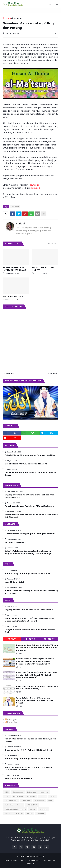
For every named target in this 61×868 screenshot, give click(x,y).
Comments (49, 639)
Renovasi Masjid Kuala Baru (18, 778)
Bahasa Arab (18, 792)
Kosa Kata (44, 792)
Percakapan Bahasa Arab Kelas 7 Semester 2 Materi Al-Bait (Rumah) (31, 516)
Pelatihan (8, 813)
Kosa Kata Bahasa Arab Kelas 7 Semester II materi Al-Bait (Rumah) (37, 688)
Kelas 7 (53, 796)
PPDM (7, 792)
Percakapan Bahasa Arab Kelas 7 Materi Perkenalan (30, 506)
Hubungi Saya (50, 860)
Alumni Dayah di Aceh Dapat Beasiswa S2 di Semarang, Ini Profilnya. (32, 592)
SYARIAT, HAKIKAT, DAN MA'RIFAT (43, 269)
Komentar (11, 722)
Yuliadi (21, 224)
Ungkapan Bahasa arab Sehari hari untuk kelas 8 (29, 610)
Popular (12, 639)
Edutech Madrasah (36, 856)
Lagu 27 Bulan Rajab (15, 582)
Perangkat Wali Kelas (15, 542)
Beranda (7, 18)
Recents (30, 639)
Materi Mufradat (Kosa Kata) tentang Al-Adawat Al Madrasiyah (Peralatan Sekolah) (30, 620)
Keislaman (17, 18)
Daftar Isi (30, 864)
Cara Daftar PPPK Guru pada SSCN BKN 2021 (26, 464)
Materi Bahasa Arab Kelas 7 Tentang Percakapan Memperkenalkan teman (29, 769)
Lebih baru (9, 374)
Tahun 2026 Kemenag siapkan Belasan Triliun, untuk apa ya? (30, 740)
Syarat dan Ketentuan (30, 860)
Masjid (33, 809)
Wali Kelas (9, 805)
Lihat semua (53, 244)
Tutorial (43, 796)
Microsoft (43, 809)
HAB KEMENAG (32, 805)
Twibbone (41, 813)
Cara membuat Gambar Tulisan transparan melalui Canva (30, 474)
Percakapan (18, 796)
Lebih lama (52, 374)
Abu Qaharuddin (11, 801)
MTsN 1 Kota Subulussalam (15, 809)
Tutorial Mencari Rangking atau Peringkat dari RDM (30, 455)
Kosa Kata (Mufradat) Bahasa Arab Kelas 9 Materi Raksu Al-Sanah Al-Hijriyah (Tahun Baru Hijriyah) (36, 675)
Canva (20, 805)
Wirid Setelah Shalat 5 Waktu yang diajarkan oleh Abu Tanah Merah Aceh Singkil (35, 700)
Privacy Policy (11, 860)
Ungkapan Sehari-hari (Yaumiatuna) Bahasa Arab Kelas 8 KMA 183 (30, 496)
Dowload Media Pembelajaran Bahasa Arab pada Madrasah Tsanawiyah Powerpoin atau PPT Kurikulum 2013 (35, 661)
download (34, 185)
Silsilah (30, 813)
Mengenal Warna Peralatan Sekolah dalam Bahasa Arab (30, 631)
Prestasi (19, 813)
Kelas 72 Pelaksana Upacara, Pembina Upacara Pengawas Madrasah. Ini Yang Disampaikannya (28, 552)
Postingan (11, 719)
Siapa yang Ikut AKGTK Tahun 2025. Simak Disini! (29, 750)
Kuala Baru (26, 801)
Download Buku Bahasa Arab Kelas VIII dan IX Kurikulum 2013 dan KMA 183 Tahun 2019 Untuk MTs (37, 648)
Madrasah (31, 796)
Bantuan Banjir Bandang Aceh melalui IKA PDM (27, 574)
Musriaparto (39, 801)
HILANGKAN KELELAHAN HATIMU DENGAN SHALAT (14, 269)
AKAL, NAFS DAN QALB (13, 296)
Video (7, 796)
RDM (50, 801)
